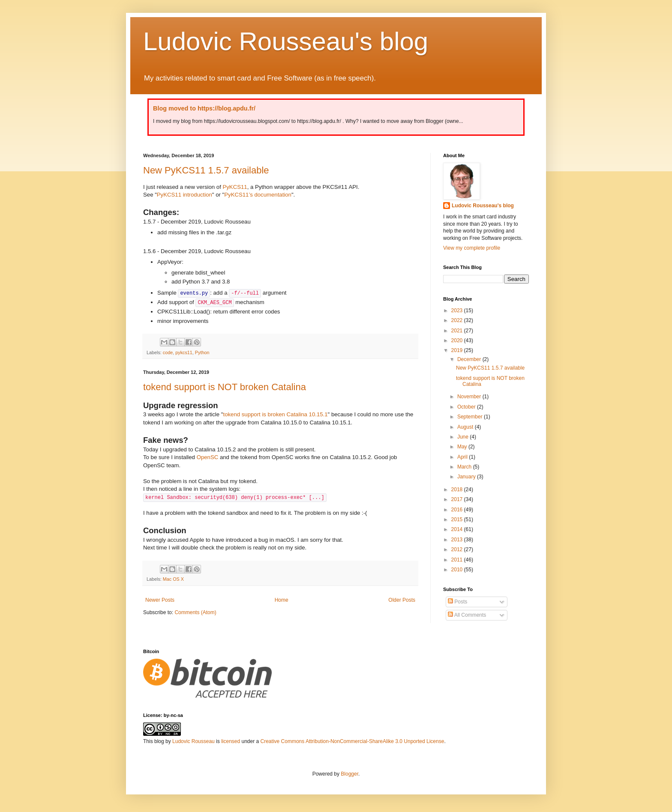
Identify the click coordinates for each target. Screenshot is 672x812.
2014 (458, 529)
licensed (231, 741)
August (466, 427)
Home (282, 600)
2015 (458, 519)
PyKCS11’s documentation (258, 195)
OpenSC (208, 457)
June (463, 437)
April (463, 457)
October (467, 407)
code (168, 352)
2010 (458, 570)
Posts (457, 602)
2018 (458, 490)
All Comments (467, 615)
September (471, 417)
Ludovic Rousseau (193, 741)
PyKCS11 (235, 187)
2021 (458, 331)
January (467, 477)
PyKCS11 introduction (184, 195)
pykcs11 (184, 352)
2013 (458, 540)
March (465, 467)
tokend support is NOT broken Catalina (225, 387)
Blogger (349, 774)
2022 (458, 320)
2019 (458, 350)
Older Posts (402, 600)
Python (202, 352)
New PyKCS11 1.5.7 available (206, 170)
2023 (458, 310)
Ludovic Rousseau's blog (286, 41)
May (463, 447)
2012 (458, 549)
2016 (458, 510)
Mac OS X (173, 579)
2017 (458, 499)
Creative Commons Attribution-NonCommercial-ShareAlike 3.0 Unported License (352, 741)
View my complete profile (472, 248)
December (470, 359)
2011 (458, 560)
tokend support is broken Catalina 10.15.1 (275, 414)
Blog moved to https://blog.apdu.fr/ (204, 108)
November (470, 397)
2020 (458, 340)
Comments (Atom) (195, 612)
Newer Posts (160, 600)
